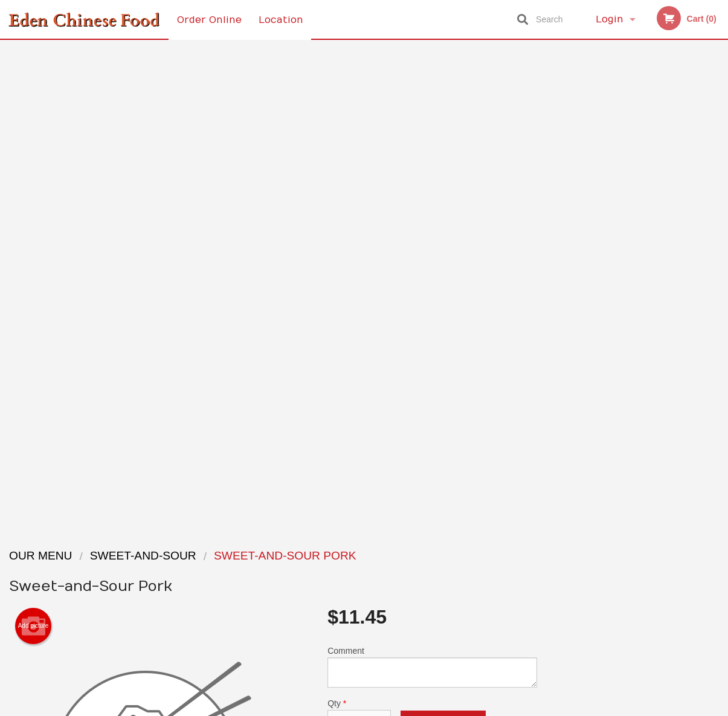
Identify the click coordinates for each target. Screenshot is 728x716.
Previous (556, 251)
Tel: (561, 585)
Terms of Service (384, 708)
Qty (359, 236)
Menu (332, 555)
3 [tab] (628, 329)
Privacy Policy (448, 585)
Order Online (209, 19)
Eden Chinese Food (124, 540)
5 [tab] (665, 329)
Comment (432, 187)
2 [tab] (610, 329)
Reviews (438, 555)
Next (719, 251)
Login (610, 19)
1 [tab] (592, 329)
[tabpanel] (637, 251)
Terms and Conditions (461, 570)
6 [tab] (683, 329)
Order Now (637, 67)
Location (282, 19)
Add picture (34, 146)
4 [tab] (646, 329)
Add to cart (443, 246)
